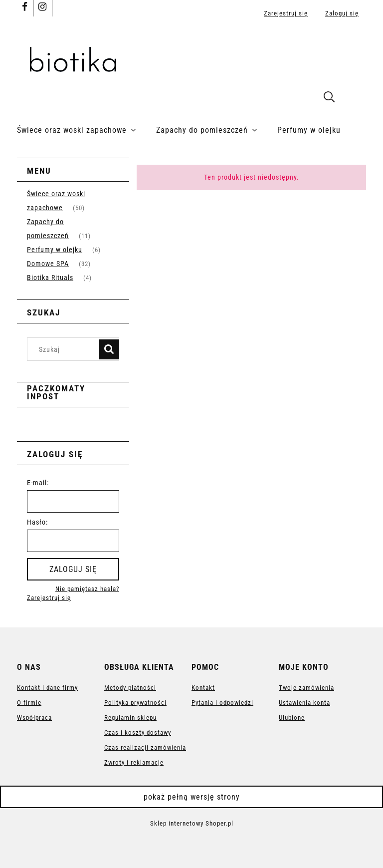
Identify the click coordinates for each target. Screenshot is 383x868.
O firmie (29, 703)
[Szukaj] (109, 349)
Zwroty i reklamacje (134, 762)
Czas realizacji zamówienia (145, 747)
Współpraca (34, 718)
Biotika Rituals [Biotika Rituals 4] (50, 278)
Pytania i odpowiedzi (222, 703)
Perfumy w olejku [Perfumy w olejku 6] (55, 250)
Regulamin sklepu (130, 718)
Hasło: (37, 522)
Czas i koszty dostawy (138, 732)
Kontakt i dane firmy (47, 688)
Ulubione (292, 718)
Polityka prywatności (135, 703)
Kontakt (203, 688)
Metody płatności (130, 688)
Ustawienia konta (304, 703)
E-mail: (38, 483)
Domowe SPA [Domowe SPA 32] (48, 264)
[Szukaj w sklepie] (66, 349)
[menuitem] (87, 130)
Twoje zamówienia (306, 688)
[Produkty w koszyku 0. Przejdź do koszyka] (355, 98)
